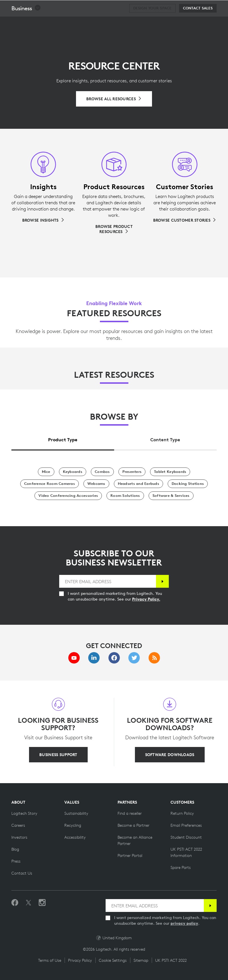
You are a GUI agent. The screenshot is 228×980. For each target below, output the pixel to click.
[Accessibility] (75, 837)
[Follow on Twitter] (28, 903)
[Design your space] (152, 23)
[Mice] (46, 472)
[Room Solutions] (125, 496)
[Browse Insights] (43, 220)
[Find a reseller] (130, 813)
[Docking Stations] (188, 484)
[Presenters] (132, 472)
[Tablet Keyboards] (170, 472)
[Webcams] (96, 484)
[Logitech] (41, 7)
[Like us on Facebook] (15, 903)
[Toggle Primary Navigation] (221, 7)
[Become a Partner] (133, 825)
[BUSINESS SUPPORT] (58, 755)
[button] (26, 23)
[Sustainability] (76, 813)
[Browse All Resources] (114, 99)
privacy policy (184, 923)
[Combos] (102, 472)
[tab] (63, 438)
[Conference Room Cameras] (50, 484)
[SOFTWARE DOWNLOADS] (170, 755)
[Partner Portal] (130, 856)
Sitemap (141, 960)
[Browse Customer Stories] (185, 220)
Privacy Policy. (146, 599)
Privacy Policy (80, 960)
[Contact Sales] (198, 23)
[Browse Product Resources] (114, 229)
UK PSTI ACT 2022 (171, 960)
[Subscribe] (162, 581)
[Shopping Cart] (206, 7)
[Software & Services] (171, 496)
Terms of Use (50, 960)
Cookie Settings (113, 960)
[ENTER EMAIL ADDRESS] (108, 581)
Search (188, 7)
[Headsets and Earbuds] (138, 484)
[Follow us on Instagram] (42, 903)
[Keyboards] (73, 472)
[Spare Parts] (181, 867)
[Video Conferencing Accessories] (68, 496)
